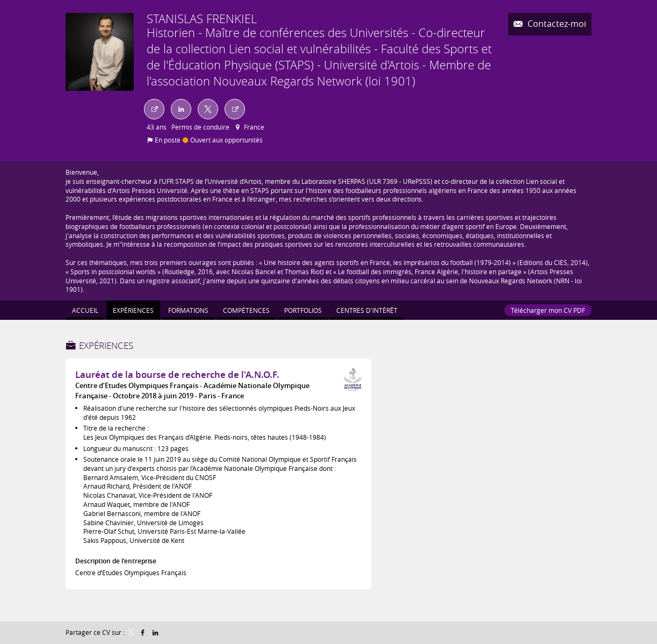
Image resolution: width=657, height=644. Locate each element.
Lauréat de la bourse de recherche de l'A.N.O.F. (177, 374)
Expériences (106, 345)
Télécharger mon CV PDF (548, 310)
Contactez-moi (556, 24)
